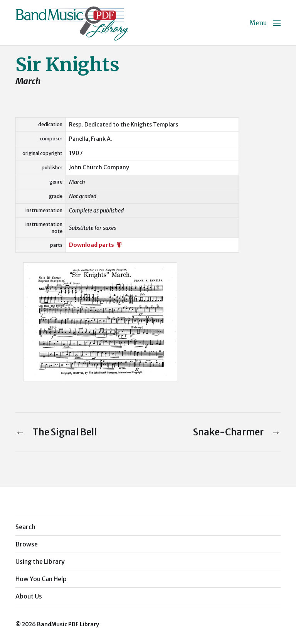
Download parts (96, 245)
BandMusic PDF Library (68, 624)
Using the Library (40, 561)
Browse (27, 544)
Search (25, 527)
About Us (29, 596)
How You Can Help (41, 579)
